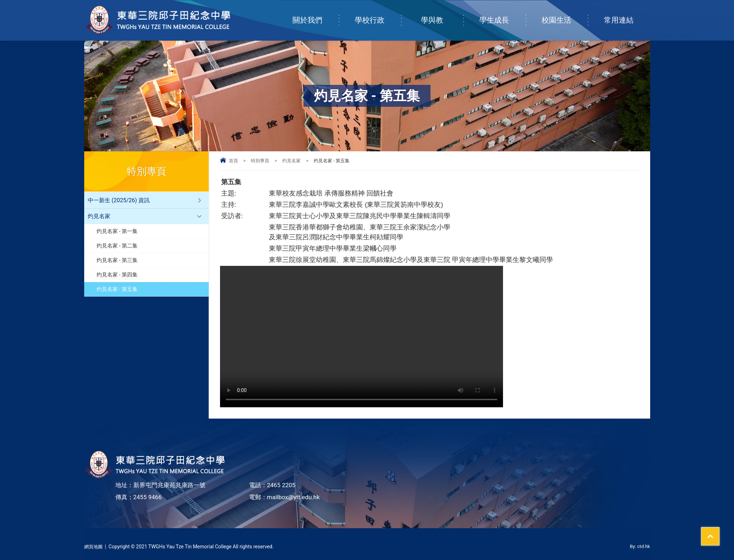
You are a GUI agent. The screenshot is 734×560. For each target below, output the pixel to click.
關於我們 (316, 13)
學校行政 (378, 13)
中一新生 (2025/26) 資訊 (119, 200)
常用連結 (627, 13)
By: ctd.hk (639, 547)
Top (716, 529)
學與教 (442, 13)
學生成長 (502, 13)
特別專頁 (260, 161)
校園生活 (565, 13)
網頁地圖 (94, 547)
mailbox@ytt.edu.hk (293, 497)
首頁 (233, 161)
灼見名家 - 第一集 (117, 231)
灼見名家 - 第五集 (117, 289)
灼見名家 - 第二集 (117, 246)
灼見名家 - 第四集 (117, 275)
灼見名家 (291, 161)
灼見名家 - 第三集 (117, 260)
